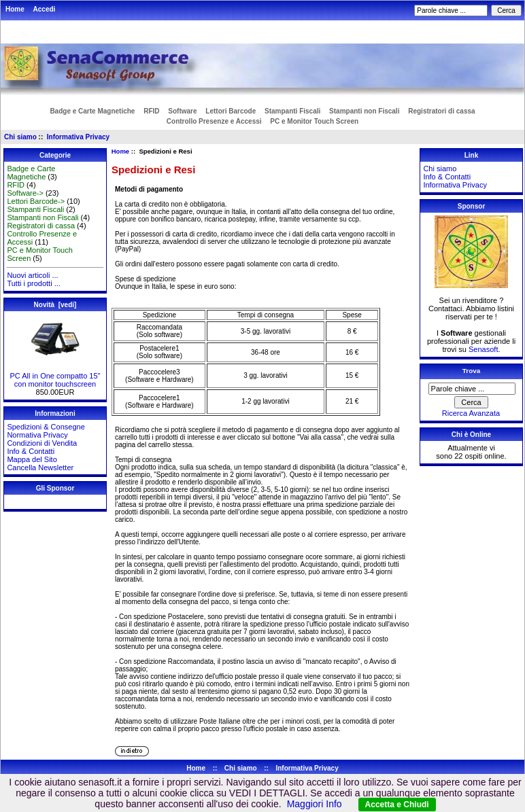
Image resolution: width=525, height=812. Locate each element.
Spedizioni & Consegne (46, 427)
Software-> (25, 193)
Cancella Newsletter (40, 467)
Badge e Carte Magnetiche (92, 111)
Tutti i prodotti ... (33, 283)
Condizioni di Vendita (42, 443)
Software (182, 111)
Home (15, 9)
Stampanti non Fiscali (364, 111)
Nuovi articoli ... (32, 275)
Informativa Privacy (78, 137)
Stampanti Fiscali (292, 111)
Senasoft (483, 349)
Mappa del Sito (32, 459)
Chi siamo (20, 137)
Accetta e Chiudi (397, 805)
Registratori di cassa (441, 111)
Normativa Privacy (37, 435)
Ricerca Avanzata (471, 413)
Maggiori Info (315, 804)
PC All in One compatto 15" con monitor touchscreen (55, 376)
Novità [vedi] (55, 305)
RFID (151, 111)
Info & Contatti (31, 451)
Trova (471, 371)
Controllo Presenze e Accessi (214, 121)
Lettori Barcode (231, 111)
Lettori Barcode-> (36, 201)
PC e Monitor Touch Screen (314, 121)
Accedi (45, 9)
